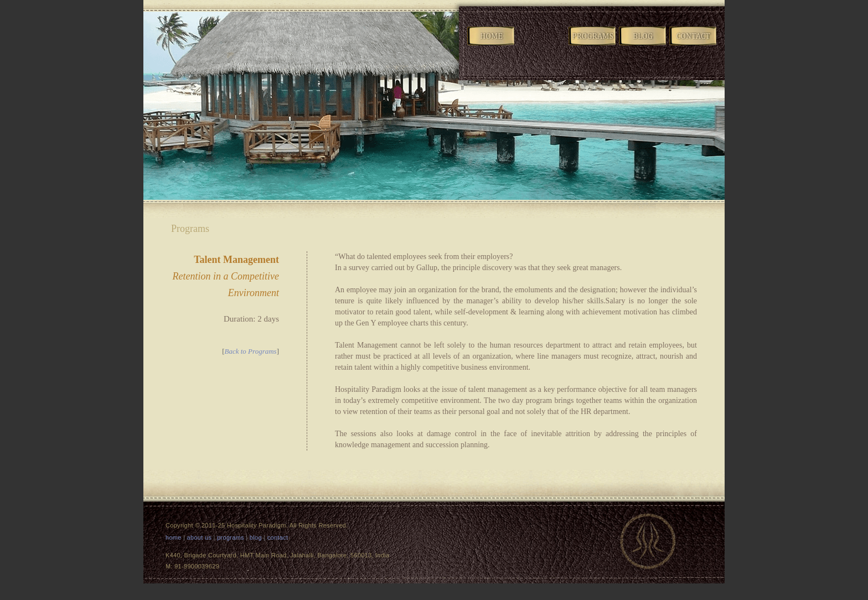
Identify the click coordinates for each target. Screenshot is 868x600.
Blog (643, 45)
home (174, 537)
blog (256, 537)
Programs (593, 45)
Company (542, 45)
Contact (694, 45)
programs (231, 537)
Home (492, 45)
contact (278, 537)
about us (200, 537)
